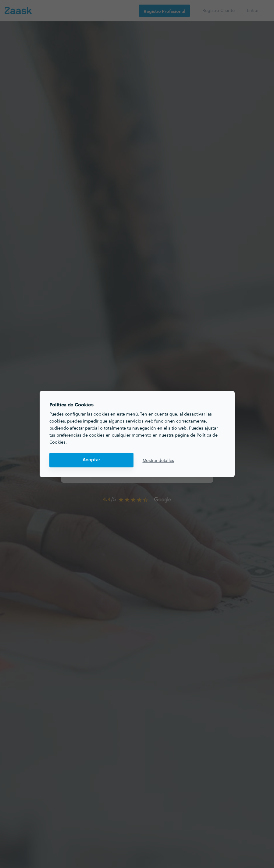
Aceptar (91, 460)
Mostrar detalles (158, 460)
